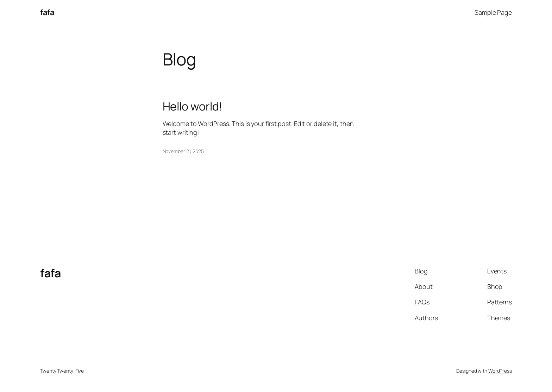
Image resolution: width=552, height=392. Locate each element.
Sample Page (493, 12)
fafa (47, 12)
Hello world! (193, 106)
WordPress (500, 371)
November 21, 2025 (183, 151)
